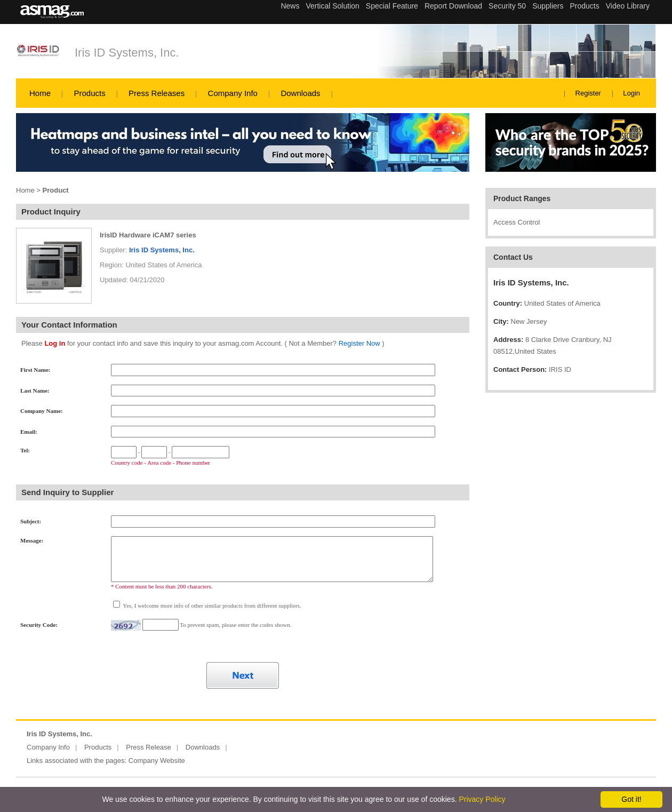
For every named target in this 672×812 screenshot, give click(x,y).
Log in (55, 343)
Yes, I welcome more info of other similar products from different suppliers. (211, 606)
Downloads (300, 93)
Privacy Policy (482, 799)
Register (588, 93)
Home (40, 93)
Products (89, 93)
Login (631, 93)
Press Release (149, 747)
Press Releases (157, 93)
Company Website (157, 761)
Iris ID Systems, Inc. (127, 53)
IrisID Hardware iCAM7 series (148, 235)
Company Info (233, 93)
